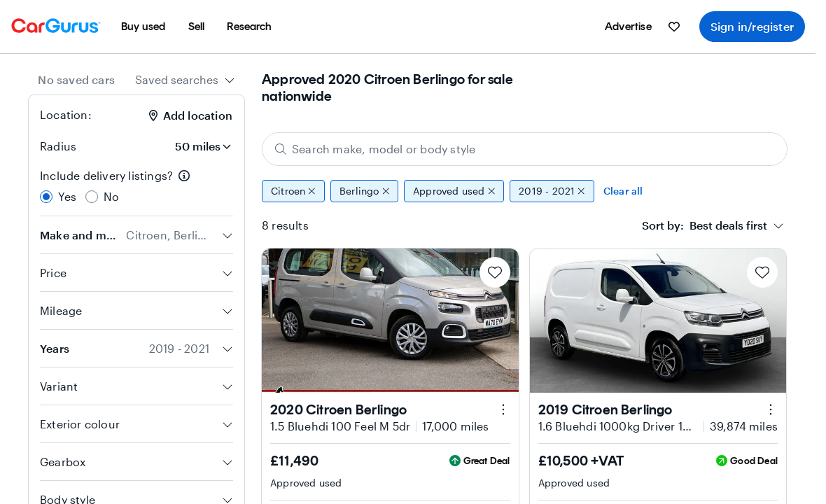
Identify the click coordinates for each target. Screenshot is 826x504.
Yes (68, 196)
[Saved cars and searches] (674, 27)
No (111, 196)
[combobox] (185, 80)
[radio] (46, 197)
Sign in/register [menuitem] (752, 26)
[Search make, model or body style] (525, 149)
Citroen (293, 191)
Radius (58, 146)
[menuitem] (143, 27)
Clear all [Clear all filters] (623, 191)
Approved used (454, 191)
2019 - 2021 (552, 191)
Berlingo (364, 191)
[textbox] (705, 225)
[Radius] (194, 146)
